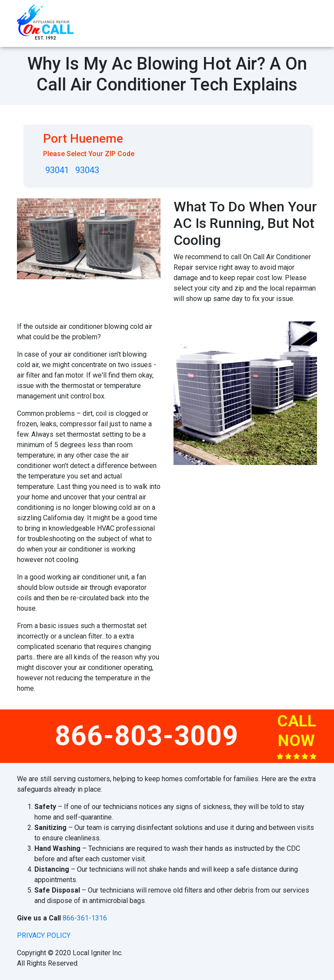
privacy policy (44, 935)
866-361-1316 (85, 918)
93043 (87, 170)
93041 (57, 170)
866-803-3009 (147, 736)
